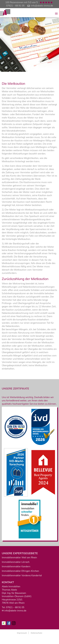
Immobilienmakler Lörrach (16, 562)
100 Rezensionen (14, 2)
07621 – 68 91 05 (15, 607)
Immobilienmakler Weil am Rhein (19, 557)
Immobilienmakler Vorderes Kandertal (22, 575)
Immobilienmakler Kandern (16, 566)
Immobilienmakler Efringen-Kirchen (20, 571)
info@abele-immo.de (42, 6)
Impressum (22, 633)
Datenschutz (36, 633)
